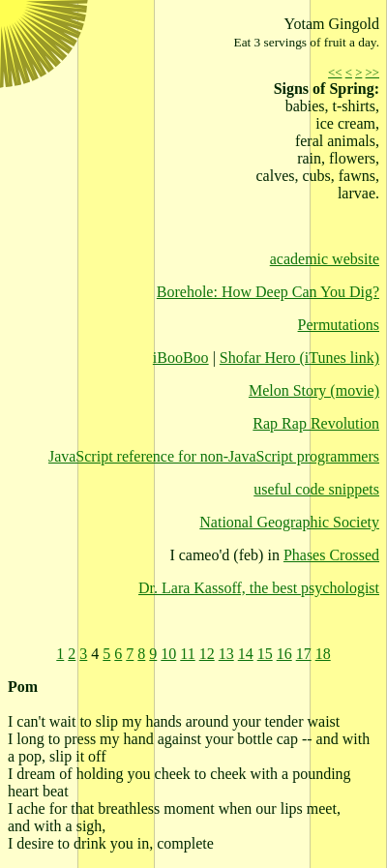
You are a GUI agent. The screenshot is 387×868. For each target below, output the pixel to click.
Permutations (339, 325)
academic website (325, 259)
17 (304, 654)
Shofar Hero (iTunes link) (299, 358)
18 (323, 654)
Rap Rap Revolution (316, 423)
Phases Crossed (331, 555)
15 (265, 654)
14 (246, 654)
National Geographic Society (289, 522)
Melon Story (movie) (314, 390)
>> (372, 73)
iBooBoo (181, 358)
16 (284, 654)
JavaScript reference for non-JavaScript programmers (214, 456)
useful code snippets (316, 489)
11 (187, 654)
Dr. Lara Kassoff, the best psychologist (259, 588)
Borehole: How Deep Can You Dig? (268, 292)
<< (335, 73)
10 (168, 654)
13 (226, 654)
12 (207, 654)
